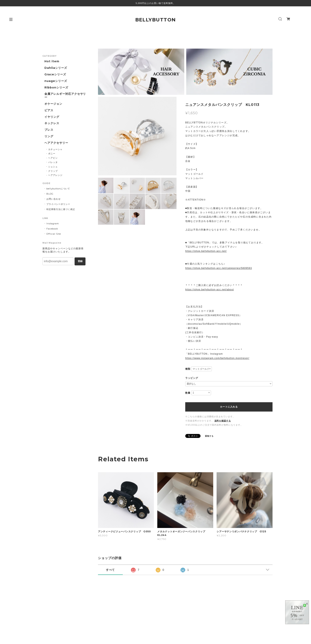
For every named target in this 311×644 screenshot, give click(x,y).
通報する (209, 436)
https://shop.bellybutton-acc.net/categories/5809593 (219, 268)
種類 (188, 369)
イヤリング (52, 117)
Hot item (52, 61)
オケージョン (53, 104)
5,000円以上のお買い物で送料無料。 (155, 3)
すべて (110, 570)
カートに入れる (229, 407)
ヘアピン (53, 158)
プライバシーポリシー (58, 204)
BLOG (50, 194)
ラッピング (192, 378)
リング (49, 136)
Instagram (53, 224)
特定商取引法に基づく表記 (61, 209)
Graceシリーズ (55, 74)
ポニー (52, 154)
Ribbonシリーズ (56, 88)
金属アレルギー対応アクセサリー (65, 96)
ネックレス (52, 123)
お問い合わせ (54, 199)
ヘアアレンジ (55, 175)
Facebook (52, 229)
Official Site (54, 234)
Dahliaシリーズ (56, 68)
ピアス (49, 110)
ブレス (49, 130)
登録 (80, 261)
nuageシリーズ (56, 81)
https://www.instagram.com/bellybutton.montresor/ (217, 358)
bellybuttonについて (58, 189)
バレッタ (53, 162)
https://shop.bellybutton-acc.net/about (210, 290)
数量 (188, 393)
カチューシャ (55, 149)
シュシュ (53, 167)
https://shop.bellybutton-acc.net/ (206, 251)
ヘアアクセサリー (56, 143)
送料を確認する (223, 421)
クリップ (53, 171)
